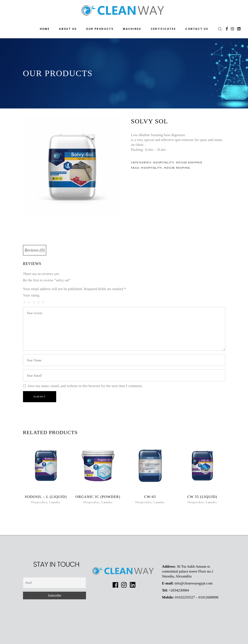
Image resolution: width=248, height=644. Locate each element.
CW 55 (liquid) (202, 497)
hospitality (151, 168)
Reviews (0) (35, 250)
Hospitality (164, 162)
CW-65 (150, 497)
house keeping (177, 168)
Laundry (55, 502)
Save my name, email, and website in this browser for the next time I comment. (85, 386)
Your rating (31, 295)
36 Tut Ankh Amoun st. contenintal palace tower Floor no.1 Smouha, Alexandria (188, 571)
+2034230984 (179, 590)
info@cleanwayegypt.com (194, 583)
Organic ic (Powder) (98, 497)
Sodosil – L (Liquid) (46, 497)
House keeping (189, 162)
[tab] (35, 250)
